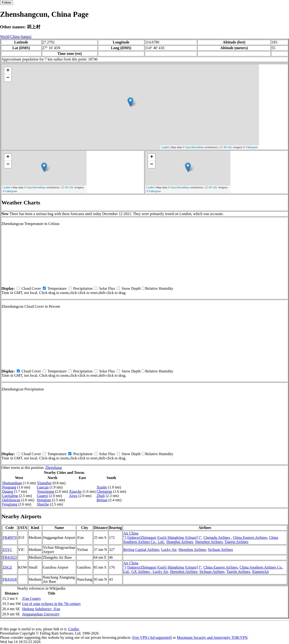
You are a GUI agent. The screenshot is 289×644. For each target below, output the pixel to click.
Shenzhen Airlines (209, 542)
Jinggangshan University (41, 614)
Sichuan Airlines (220, 550)
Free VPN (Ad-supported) (152, 638)
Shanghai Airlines (180, 542)
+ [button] (8, 71)
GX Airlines (141, 572)
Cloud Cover (31, 288)
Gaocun (43, 487)
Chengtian (104, 491)
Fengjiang (10, 504)
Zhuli (101, 496)
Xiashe (102, 487)
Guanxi (42, 496)
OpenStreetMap (194, 147)
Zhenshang (53, 468)
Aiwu (73, 496)
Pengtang (9, 487)
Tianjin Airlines (236, 542)
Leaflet (165, 147)
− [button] (8, 78)
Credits (74, 629)
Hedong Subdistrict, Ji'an (41, 609)
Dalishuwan (11, 500)
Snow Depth (131, 288)
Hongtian (44, 500)
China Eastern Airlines (250, 538)
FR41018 (10, 579)
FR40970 (10, 538)
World (5, 37)
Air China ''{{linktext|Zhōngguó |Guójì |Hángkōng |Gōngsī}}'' (162, 535)
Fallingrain (252, 147)
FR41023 (10, 557)
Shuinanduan (12, 483)
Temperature (57, 288)
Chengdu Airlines (217, 538)
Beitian (102, 500)
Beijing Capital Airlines (141, 550)
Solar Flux (107, 288)
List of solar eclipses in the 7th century (51, 604)
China (15, 37)
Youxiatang (46, 491)
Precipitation (83, 288)
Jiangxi (26, 37)
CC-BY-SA (226, 147)
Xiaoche (75, 491)
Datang (8, 491)
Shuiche (43, 504)
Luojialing (10, 496)
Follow (7, 2)
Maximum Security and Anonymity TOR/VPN (212, 638)
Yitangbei (44, 483)
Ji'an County (31, 599)
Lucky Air (169, 550)
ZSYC (7, 550)
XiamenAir (260, 572)
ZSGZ (7, 567)
